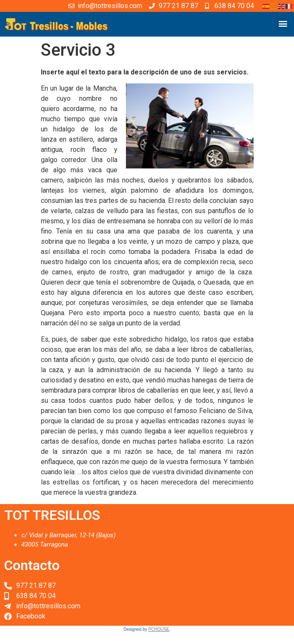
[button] (283, 23)
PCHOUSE (159, 629)
